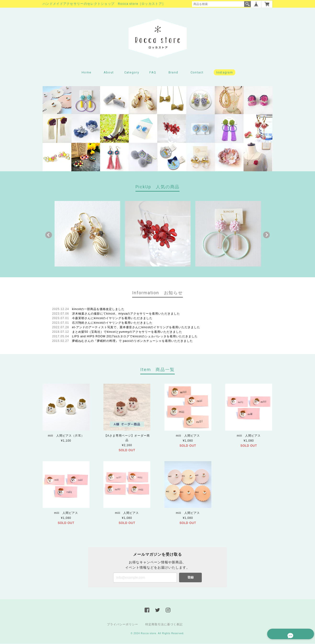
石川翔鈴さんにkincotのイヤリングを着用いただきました (112, 323)
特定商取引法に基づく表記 (164, 625)
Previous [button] (49, 236)
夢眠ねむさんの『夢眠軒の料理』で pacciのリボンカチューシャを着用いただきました (132, 342)
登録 (191, 578)
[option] (87, 234)
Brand (173, 73)
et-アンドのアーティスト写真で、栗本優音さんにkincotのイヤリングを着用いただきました (136, 328)
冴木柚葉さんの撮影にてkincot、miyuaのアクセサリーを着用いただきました (126, 314)
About (109, 73)
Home (86, 73)
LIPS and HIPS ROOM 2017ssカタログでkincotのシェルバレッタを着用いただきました (135, 337)
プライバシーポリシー (123, 625)
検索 (247, 4)
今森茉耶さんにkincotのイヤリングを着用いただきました (112, 319)
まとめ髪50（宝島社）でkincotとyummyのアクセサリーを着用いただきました (127, 333)
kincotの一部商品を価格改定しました (98, 310)
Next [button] (266, 236)
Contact (197, 73)
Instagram (225, 73)
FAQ (153, 73)
